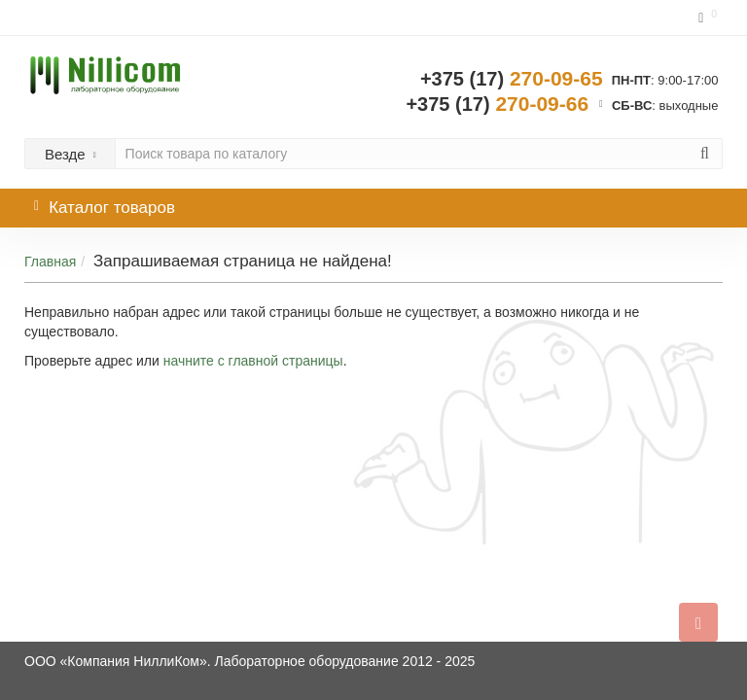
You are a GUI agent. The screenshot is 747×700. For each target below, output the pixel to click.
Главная (50, 262)
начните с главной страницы (253, 361)
